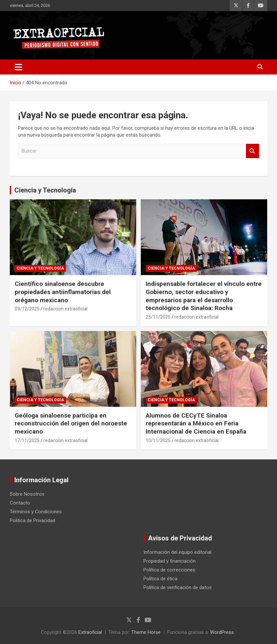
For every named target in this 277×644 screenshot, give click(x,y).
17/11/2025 (27, 440)
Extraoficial (90, 632)
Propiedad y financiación (170, 561)
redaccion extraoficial (65, 309)
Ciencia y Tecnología (45, 190)
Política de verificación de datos (178, 587)
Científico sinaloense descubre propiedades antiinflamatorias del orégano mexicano (63, 292)
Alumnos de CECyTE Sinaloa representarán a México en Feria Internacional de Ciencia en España (196, 423)
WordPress (222, 632)
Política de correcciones (169, 570)
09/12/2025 (27, 309)
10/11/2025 (158, 440)
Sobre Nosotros (27, 494)
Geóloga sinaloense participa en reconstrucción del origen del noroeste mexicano (71, 423)
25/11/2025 (158, 317)
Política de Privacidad (33, 520)
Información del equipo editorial (177, 552)
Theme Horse (146, 632)
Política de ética (160, 579)
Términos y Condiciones (36, 512)
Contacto (20, 503)
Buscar (253, 151)
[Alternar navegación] (18, 67)
